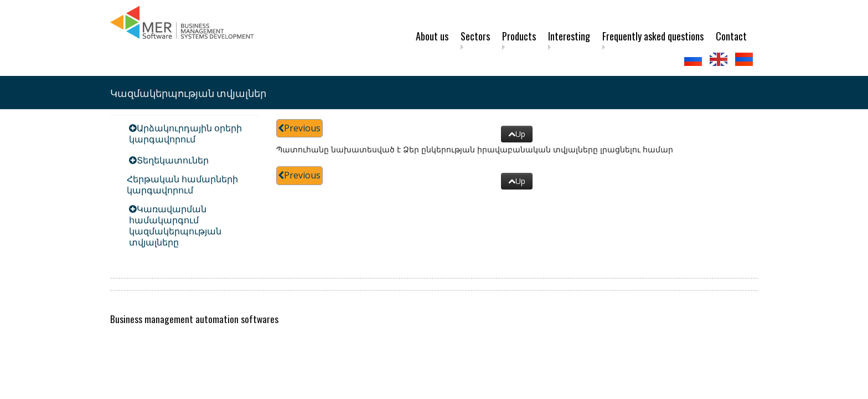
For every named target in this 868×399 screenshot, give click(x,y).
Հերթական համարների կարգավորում (182, 185)
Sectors (475, 36)
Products (519, 36)
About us (432, 36)
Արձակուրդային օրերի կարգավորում (185, 134)
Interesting (569, 36)
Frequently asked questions (653, 36)
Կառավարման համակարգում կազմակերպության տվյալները (175, 226)
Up (517, 134)
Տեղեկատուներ (173, 160)
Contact (731, 36)
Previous (299, 128)
